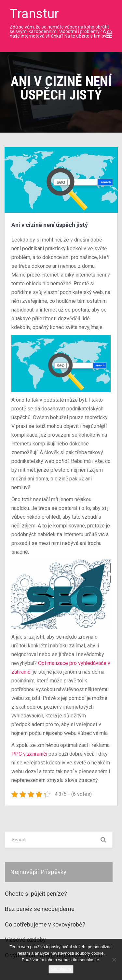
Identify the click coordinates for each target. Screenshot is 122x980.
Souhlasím (61, 969)
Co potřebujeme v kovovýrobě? (45, 924)
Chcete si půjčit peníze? (36, 894)
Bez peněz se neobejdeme (40, 909)
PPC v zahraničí (29, 754)
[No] (114, 960)
